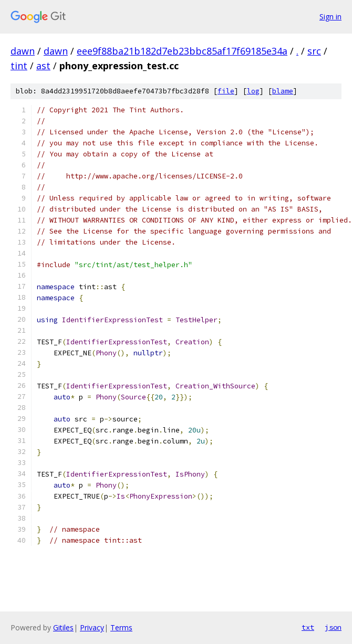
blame (283, 91)
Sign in (330, 17)
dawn (23, 51)
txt (308, 627)
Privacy (92, 627)
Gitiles (63, 627)
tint (19, 66)
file (226, 91)
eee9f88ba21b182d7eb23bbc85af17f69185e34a (182, 51)
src (314, 51)
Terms (121, 627)
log (253, 91)
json (333, 627)
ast (43, 66)
